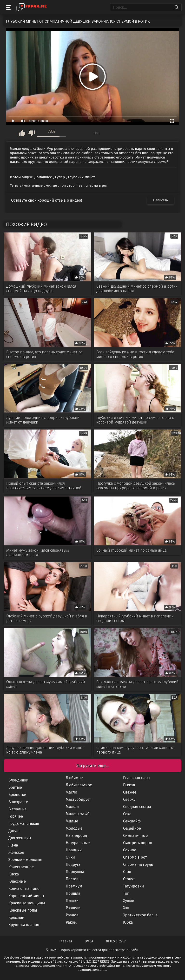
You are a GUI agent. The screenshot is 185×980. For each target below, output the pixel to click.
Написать (161, 200)
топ (63, 185)
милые (51, 185)
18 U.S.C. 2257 (116, 941)
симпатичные (31, 185)
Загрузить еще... (93, 766)
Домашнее (43, 177)
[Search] (176, 7)
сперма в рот (97, 185)
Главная (66, 941)
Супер (60, 177)
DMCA (89, 941)
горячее (76, 185)
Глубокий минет (81, 177)
